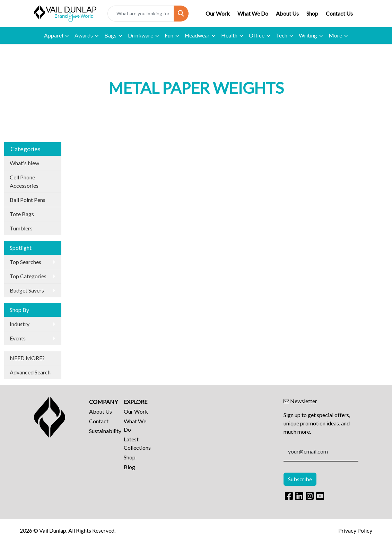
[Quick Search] (141, 14)
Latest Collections (137, 443)
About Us (287, 13)
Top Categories (28, 276)
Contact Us (339, 13)
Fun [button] (169, 35)
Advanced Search (30, 372)
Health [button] (229, 35)
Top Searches (25, 262)
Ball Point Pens (28, 200)
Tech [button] (282, 35)
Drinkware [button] (141, 35)
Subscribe (300, 479)
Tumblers (21, 228)
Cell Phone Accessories (24, 181)
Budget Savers (27, 290)
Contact (99, 421)
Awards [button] (84, 35)
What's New (24, 163)
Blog (129, 467)
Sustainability (102, 431)
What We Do (253, 13)
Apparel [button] (54, 35)
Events (18, 338)
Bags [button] (110, 35)
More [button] (335, 35)
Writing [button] (308, 35)
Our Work (218, 13)
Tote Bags (22, 214)
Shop (312, 13)
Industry (20, 324)
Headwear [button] (197, 35)
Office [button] (257, 35)
